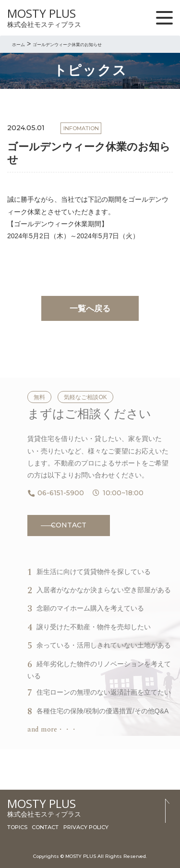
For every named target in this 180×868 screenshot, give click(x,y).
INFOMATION (81, 128)
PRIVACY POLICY (86, 827)
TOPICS (17, 827)
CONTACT (69, 525)
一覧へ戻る (90, 309)
